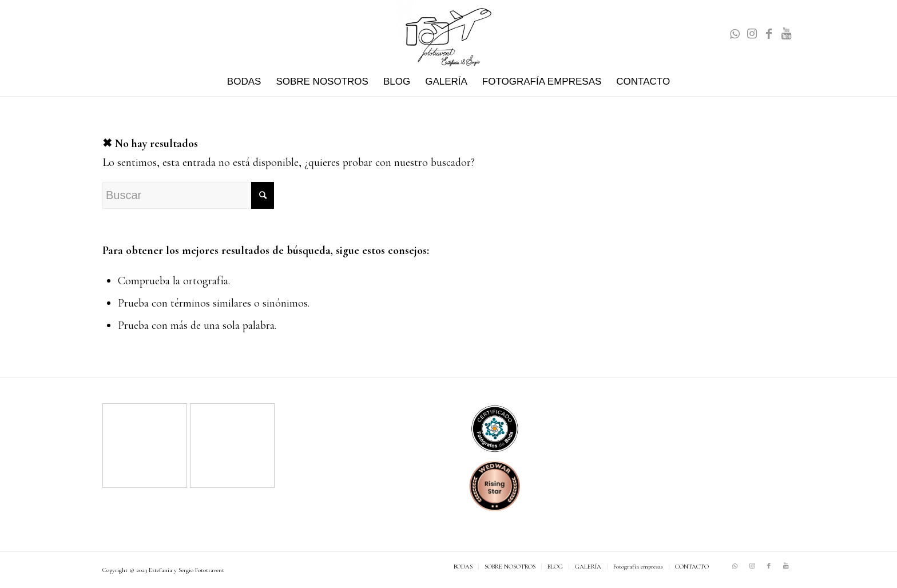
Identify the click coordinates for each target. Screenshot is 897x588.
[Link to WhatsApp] (735, 34)
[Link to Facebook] (769, 34)
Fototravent (210, 570)
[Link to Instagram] (752, 34)
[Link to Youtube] (786, 34)
